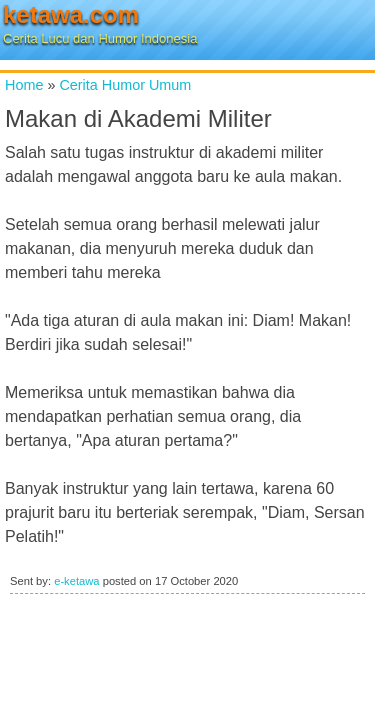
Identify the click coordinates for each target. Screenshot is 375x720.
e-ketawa (76, 581)
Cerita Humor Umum (125, 85)
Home (24, 85)
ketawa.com (71, 14)
